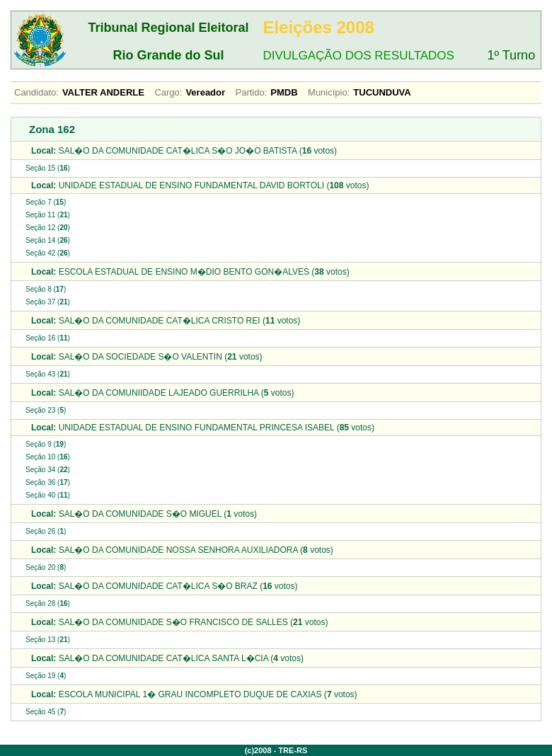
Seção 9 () (46, 444)
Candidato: (36, 92)
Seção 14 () (48, 240)
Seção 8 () (46, 289)
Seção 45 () (46, 712)
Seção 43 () (48, 374)
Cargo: (168, 92)
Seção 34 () (48, 470)
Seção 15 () (48, 168)
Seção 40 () (48, 495)
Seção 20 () (46, 567)
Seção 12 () (48, 228)
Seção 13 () (48, 640)
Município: (329, 92)
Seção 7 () (46, 202)
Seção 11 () (48, 215)
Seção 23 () (46, 410)
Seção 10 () (48, 457)
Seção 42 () (48, 253)
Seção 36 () (48, 482)
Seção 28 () (48, 603)
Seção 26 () (46, 531)
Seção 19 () (46, 676)
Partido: (252, 92)
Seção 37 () (48, 302)
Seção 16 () (48, 338)
